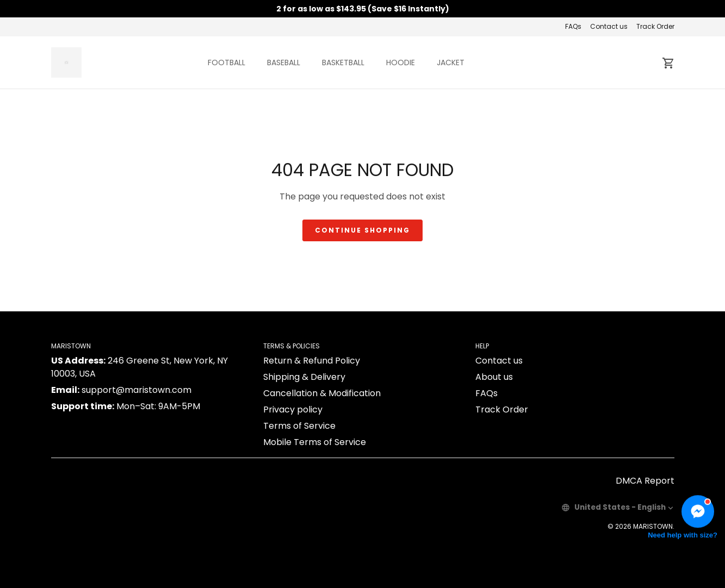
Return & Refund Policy (312, 361)
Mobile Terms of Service (315, 442)
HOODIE (401, 62)
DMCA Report (645, 481)
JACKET (451, 62)
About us (494, 377)
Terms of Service (299, 426)
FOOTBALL (227, 62)
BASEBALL (284, 62)
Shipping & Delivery (304, 377)
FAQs (573, 26)
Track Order (655, 26)
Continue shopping (362, 230)
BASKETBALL (343, 62)
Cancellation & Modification (322, 393)
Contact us (609, 26)
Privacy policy (293, 409)
